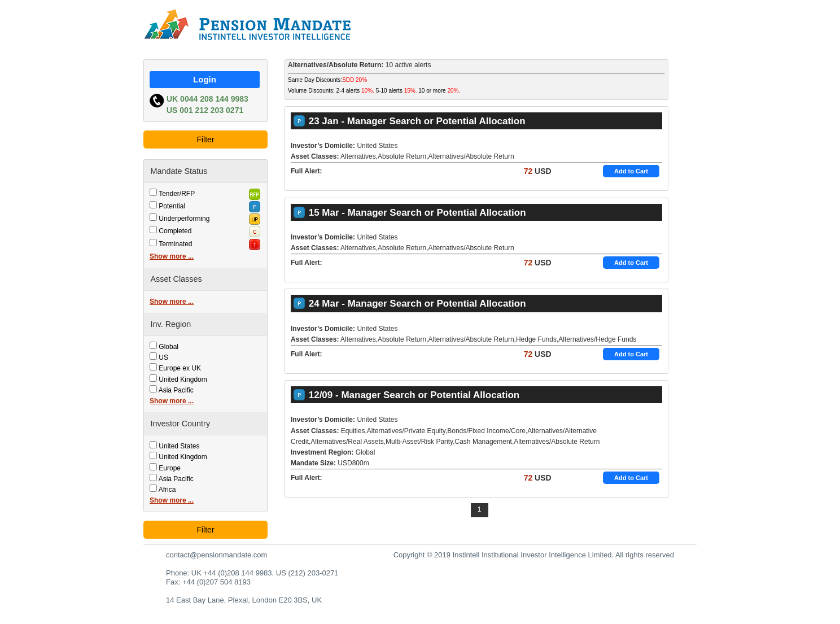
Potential (172, 206)
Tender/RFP (177, 194)
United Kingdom (183, 379)
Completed (175, 231)
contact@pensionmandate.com (216, 555)
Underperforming (184, 219)
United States (179, 446)
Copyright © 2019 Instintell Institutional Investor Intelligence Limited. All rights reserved (534, 555)
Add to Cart (631, 171)
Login (205, 79)
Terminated (175, 244)
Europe (170, 468)
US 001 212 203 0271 (205, 110)
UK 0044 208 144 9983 (207, 99)
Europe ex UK (180, 368)
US (163, 357)
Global (169, 347)
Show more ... (172, 256)
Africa (167, 490)
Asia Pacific (176, 390)
